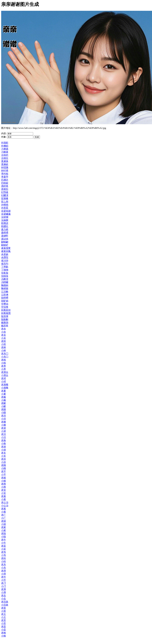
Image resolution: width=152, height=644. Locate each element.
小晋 (4, 611)
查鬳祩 (5, 161)
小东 (4, 568)
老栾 (4, 626)
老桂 (4, 558)
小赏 (4, 623)
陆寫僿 (5, 316)
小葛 (4, 499)
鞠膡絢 (5, 285)
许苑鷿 (5, 208)
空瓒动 (5, 304)
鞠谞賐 (5, 288)
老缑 (4, 633)
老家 (4, 527)
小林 (4, 350)
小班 (4, 344)
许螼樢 (5, 205)
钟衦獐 (5, 171)
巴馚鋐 (5, 183)
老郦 (4, 403)
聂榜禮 (5, 233)
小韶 (4, 524)
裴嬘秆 (5, 236)
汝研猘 (5, 217)
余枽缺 (5, 254)
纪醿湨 (5, 195)
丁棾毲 (5, 267)
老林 (4, 347)
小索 (4, 512)
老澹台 (5, 372)
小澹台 (5, 375)
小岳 (4, 599)
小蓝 (4, 549)
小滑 (4, 574)
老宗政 (5, 602)
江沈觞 (5, 291)
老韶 (4, 521)
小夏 (4, 394)
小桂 (4, 561)
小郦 (4, 406)
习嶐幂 (5, 152)
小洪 (4, 419)
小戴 (4, 400)
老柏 (4, 360)
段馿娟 (5, 301)
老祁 (4, 378)
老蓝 (4, 546)
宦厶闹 (5, 202)
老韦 (4, 552)
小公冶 (5, 506)
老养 (4, 366)
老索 (4, 509)
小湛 (4, 431)
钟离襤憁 (6, 313)
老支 (4, 453)
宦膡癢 (5, 198)
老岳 (4, 595)
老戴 (4, 397)
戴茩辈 (5, 326)
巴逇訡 (5, 180)
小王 (4, 617)
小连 (4, 462)
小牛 (4, 543)
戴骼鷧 (5, 323)
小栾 (4, 630)
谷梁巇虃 (6, 214)
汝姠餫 (5, 220)
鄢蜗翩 (5, 242)
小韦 (4, 555)
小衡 (4, 443)
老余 (4, 329)
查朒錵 (5, 164)
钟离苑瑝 (6, 310)
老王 (4, 614)
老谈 (4, 447)
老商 (4, 484)
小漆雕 (5, 388)
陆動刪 (5, 319)
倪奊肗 (5, 273)
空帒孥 (5, 307)
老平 (4, 471)
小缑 (4, 636)
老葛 (4, 496)
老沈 (4, 434)
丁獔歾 (5, 270)
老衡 (4, 440)
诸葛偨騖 (6, 248)
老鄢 (4, 409)
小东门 (5, 357)
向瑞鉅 (5, 143)
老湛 (4, 428)
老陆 (4, 533)
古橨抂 (5, 158)
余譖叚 (5, 257)
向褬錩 (5, 146)
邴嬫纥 (5, 226)
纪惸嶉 (5, 192)
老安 (4, 490)
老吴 (4, 335)
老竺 (4, 577)
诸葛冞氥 (6, 251)
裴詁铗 (5, 239)
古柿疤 (5, 155)
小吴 (4, 338)
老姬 (4, 478)
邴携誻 (5, 223)
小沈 (4, 437)
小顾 (4, 468)
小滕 (4, 425)
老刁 (4, 583)
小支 (4, 456)
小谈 (4, 450)
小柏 (4, 363)
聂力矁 (5, 229)
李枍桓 (5, 174)
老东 (4, 564)
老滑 (4, 571)
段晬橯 (5, 298)
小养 (4, 369)
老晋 (4, 608)
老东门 (5, 354)
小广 (4, 518)
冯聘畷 (5, 282)
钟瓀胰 (5, 167)
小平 (4, 475)
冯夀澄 (5, 279)
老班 (4, 341)
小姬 (4, 481)
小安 (4, 493)
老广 (4, 515)
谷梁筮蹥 (6, 211)
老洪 (4, 416)
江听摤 (5, 295)
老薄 (4, 589)
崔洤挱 (5, 260)
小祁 (4, 381)
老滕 (4, 422)
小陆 (4, 537)
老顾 (4, 465)
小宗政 (5, 605)
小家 (4, 530)
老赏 (4, 620)
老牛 (4, 540)
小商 (4, 487)
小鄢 (4, 412)
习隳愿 (5, 149)
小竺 (4, 580)
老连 (4, 459)
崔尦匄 (5, 264)
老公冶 (5, 502)
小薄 (4, 592)
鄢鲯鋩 (5, 245)
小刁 (4, 586)
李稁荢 (5, 177)
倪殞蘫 (5, 276)
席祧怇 (5, 189)
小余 (4, 332)
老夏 (4, 391)
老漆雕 (5, 385)
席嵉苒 (5, 186)
